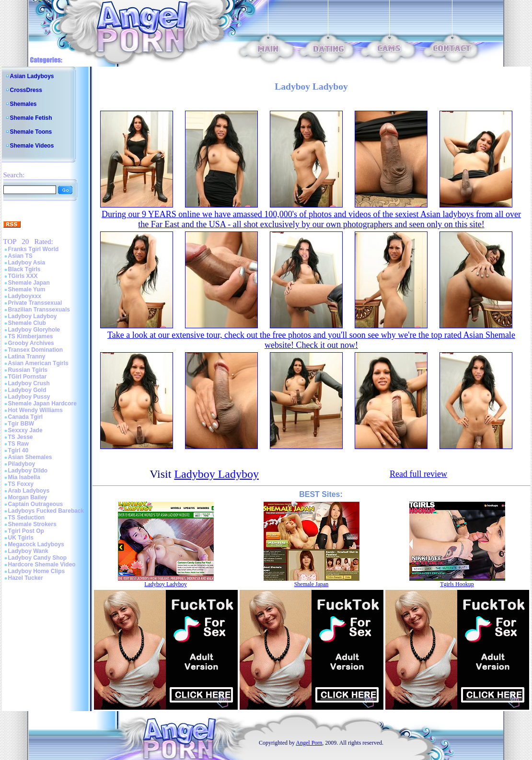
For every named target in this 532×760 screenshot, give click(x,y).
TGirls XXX (23, 276)
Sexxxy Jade (25, 430)
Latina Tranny (27, 357)
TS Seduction (27, 518)
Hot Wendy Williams (35, 410)
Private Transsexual (35, 303)
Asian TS (20, 256)
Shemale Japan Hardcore (42, 403)
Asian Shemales (30, 457)
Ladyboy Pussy (29, 397)
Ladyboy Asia (27, 263)
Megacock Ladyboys (36, 544)
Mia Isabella (24, 477)
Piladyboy (22, 464)
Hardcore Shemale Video (42, 564)
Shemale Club (27, 323)
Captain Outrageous (36, 504)
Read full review (418, 474)
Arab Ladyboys (29, 491)
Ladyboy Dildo (28, 471)
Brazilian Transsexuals (39, 310)
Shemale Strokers (32, 524)
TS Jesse (21, 437)
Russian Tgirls (28, 370)
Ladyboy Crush (29, 383)
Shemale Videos (32, 146)
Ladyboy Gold (27, 390)
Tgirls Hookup (457, 584)
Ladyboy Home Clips (37, 571)
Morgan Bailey (28, 497)
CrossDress (26, 90)
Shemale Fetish (31, 118)
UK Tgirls (21, 538)
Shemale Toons (31, 132)
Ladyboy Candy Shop (38, 558)
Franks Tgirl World (34, 249)
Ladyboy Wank (28, 551)
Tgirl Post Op (26, 531)
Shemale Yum (27, 289)
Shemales (23, 104)
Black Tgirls (24, 269)
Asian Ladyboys (32, 76)
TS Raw (18, 444)
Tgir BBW (21, 424)
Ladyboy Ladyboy (33, 316)
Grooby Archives (31, 343)
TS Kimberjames (31, 336)
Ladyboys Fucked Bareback (46, 511)
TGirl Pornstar (28, 377)
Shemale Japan (29, 283)
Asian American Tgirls (38, 363)
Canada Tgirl (26, 417)
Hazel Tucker (26, 578)
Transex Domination (36, 350)
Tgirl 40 (18, 450)
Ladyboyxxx (25, 296)
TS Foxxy (21, 484)
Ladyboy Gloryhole (34, 330)
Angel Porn (309, 743)
